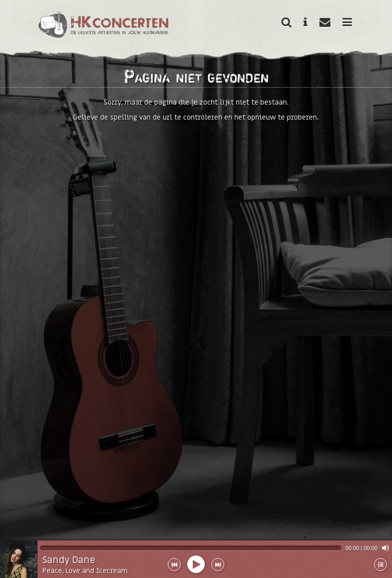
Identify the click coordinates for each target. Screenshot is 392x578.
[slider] (191, 548)
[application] (215, 548)
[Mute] (385, 548)
